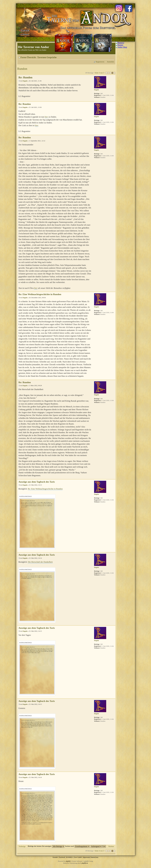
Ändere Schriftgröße (112, 57)
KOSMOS (69, 857)
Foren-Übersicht (28, 57)
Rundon (22, 69)
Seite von (99, 73)
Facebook (62, 857)
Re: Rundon (25, 77)
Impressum (86, 857)
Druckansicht (109, 57)
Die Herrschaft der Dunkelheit (40, 562)
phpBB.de (85, 863)
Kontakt (55, 857)
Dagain (25, 81)
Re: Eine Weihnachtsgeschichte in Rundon (40, 294)
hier (46, 117)
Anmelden (111, 62)
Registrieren (100, 62)
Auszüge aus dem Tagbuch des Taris (37, 482)
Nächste (111, 846)
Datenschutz (94, 857)
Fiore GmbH (78, 857)
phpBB (68, 861)
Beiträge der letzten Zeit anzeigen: (46, 846)
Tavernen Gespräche (47, 57)
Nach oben (114, 100)
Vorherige (22, 846)
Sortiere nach (77, 846)
